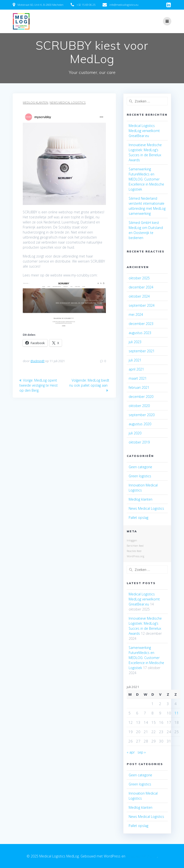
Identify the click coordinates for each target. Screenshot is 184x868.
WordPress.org (135, 556)
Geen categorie (140, 467)
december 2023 (141, 324)
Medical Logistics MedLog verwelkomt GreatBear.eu (144, 131)
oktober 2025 (139, 278)
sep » (142, 752)
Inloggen (132, 540)
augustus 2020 (140, 424)
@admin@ (37, 361)
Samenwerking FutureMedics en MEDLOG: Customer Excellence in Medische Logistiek (146, 179)
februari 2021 (139, 387)
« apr (131, 752)
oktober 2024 (139, 296)
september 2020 (142, 415)
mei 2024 (136, 314)
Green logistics (140, 476)
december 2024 (141, 287)
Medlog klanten (35, 103)
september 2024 (142, 305)
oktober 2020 (139, 406)
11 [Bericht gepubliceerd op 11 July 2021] (177, 713)
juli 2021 (135, 360)
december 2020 (141, 397)
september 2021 (142, 351)
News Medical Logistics (68, 103)
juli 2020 (135, 433)
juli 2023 (135, 342)
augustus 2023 (140, 333)
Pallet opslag (138, 518)
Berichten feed (135, 546)
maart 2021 (138, 378)
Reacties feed (134, 551)
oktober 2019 (139, 442)
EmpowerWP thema (142, 856)
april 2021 (136, 369)
